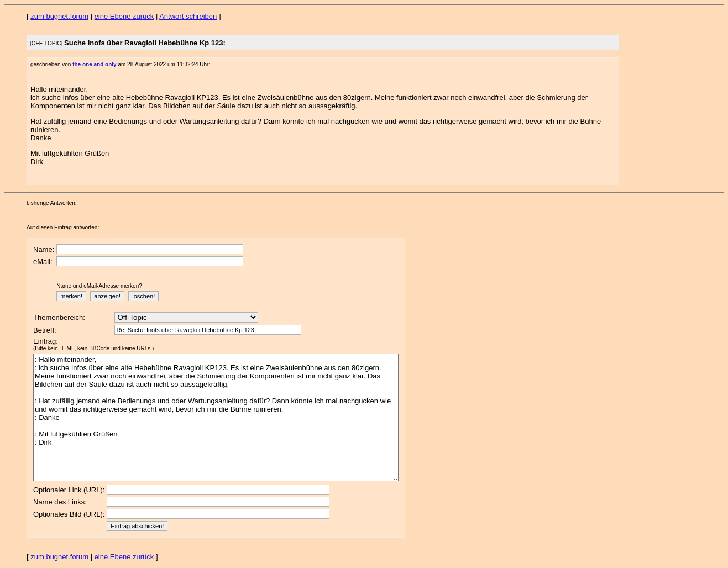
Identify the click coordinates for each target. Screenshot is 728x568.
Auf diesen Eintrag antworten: (63, 227)
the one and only (94, 64)
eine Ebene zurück (124, 16)
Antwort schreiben (188, 16)
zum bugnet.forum (59, 16)
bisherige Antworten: (52, 203)
